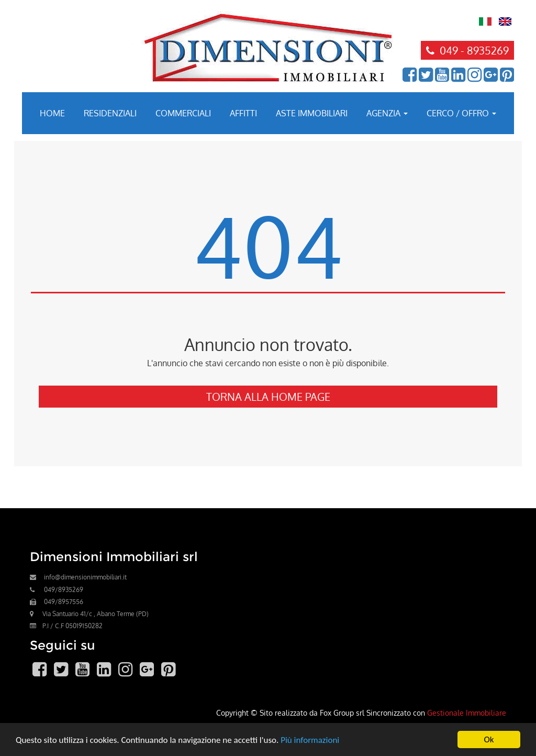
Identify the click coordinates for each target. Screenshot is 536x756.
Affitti (243, 113)
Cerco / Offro (461, 113)
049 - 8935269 (467, 50)
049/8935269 (64, 590)
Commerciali (183, 113)
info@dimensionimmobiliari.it (85, 577)
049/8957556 (64, 602)
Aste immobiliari (312, 113)
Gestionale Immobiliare (467, 713)
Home (52, 113)
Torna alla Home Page (268, 397)
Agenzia (387, 113)
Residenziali (110, 113)
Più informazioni (310, 740)
